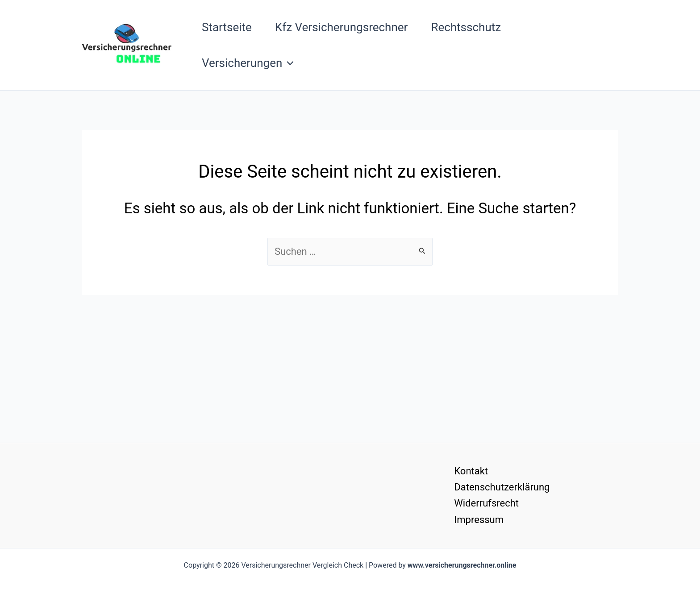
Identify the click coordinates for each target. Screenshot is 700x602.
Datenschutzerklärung (502, 487)
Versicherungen (248, 63)
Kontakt (471, 471)
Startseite (227, 27)
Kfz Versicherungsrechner (342, 27)
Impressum (479, 520)
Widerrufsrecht (486, 503)
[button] (288, 63)
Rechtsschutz (466, 27)
